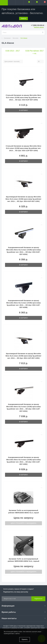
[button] (20, 3)
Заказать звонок (39, 27)
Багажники (7, 38)
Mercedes (16, 38)
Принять (25, 639)
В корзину (24, 110)
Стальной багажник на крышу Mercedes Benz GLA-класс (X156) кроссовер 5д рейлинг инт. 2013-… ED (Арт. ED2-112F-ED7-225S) (24, 148)
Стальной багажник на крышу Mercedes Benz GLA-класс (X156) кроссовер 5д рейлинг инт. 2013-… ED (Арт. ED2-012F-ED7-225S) (24, 98)
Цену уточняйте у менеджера (23, 523)
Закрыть (23, 18)
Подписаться (38, 599)
